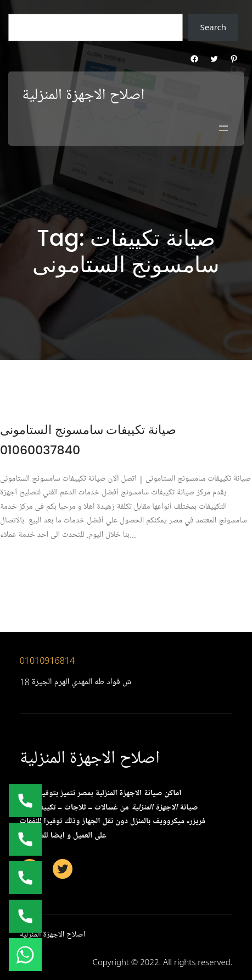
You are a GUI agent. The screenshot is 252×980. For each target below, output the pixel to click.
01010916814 (47, 660)
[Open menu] (223, 128)
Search (213, 27)
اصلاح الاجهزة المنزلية (83, 95)
